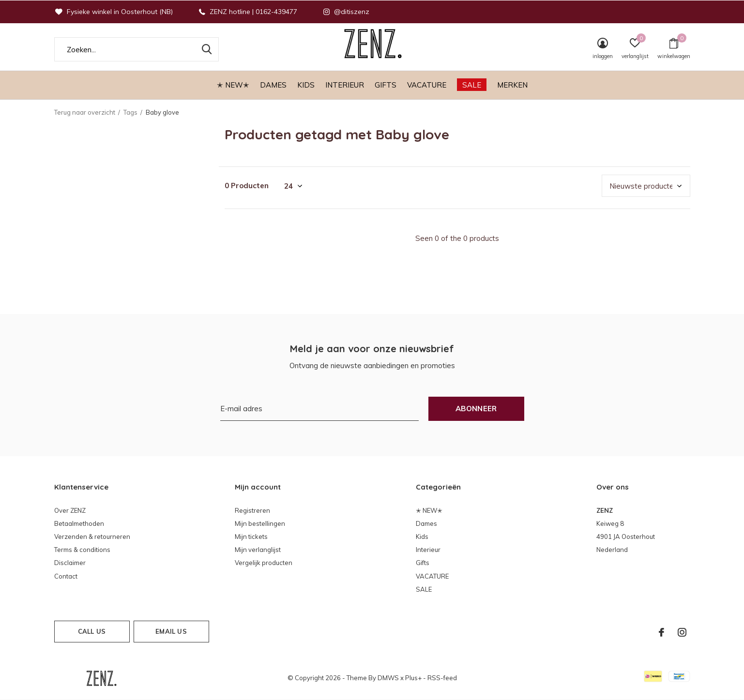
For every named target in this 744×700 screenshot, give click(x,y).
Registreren (252, 510)
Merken (512, 85)
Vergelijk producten (264, 563)
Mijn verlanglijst (258, 550)
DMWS (388, 678)
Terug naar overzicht (85, 112)
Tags (130, 112)
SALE (472, 85)
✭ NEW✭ (233, 85)
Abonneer (476, 409)
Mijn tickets (251, 536)
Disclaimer (70, 563)
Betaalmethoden (79, 523)
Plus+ (413, 678)
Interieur (345, 85)
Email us (171, 631)
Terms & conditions (82, 550)
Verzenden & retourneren (92, 536)
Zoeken (205, 49)
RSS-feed (442, 678)
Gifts (386, 85)
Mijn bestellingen (260, 523)
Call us (92, 631)
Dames (273, 85)
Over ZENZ (70, 510)
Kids (306, 85)
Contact (66, 576)
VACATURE (427, 85)
